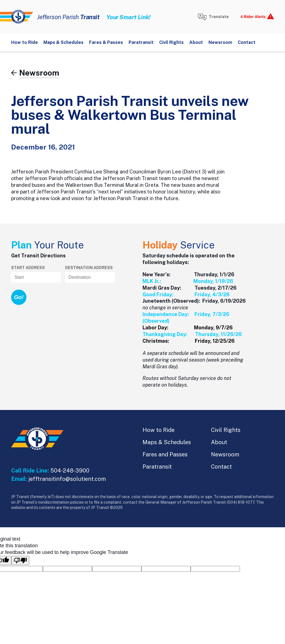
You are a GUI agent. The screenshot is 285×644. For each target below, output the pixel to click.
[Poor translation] (20, 560)
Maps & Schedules (63, 42)
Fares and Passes (165, 454)
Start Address (28, 268)
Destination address (89, 268)
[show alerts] (255, 17)
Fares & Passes (106, 42)
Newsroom (220, 42)
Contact (247, 42)
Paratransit (141, 42)
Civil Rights (171, 42)
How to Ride (24, 42)
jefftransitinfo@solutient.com (67, 479)
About (196, 42)
